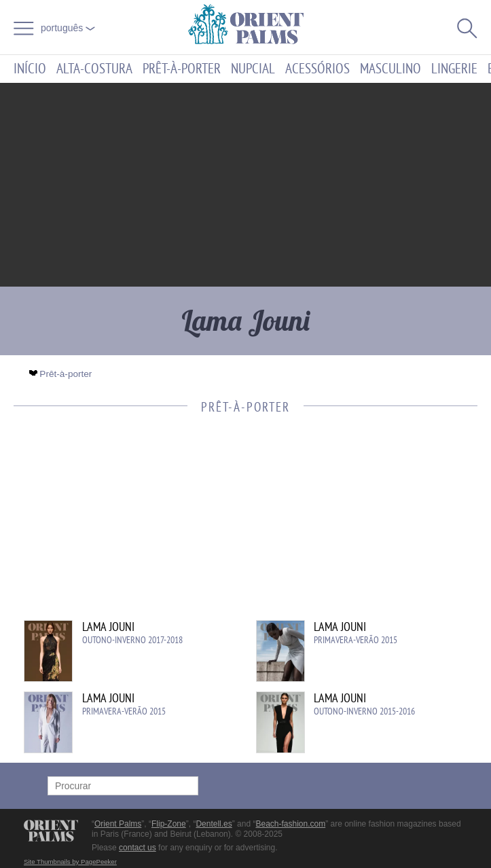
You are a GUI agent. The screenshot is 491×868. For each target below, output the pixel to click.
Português (68, 28)
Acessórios (317, 69)
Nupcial (253, 69)
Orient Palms (118, 824)
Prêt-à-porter (182, 69)
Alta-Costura (94, 69)
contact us (138, 848)
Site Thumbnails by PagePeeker (70, 862)
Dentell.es (214, 824)
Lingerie (454, 69)
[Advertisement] (246, 185)
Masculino (390, 69)
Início (30, 69)
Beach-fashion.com (290, 824)
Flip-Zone (169, 824)
